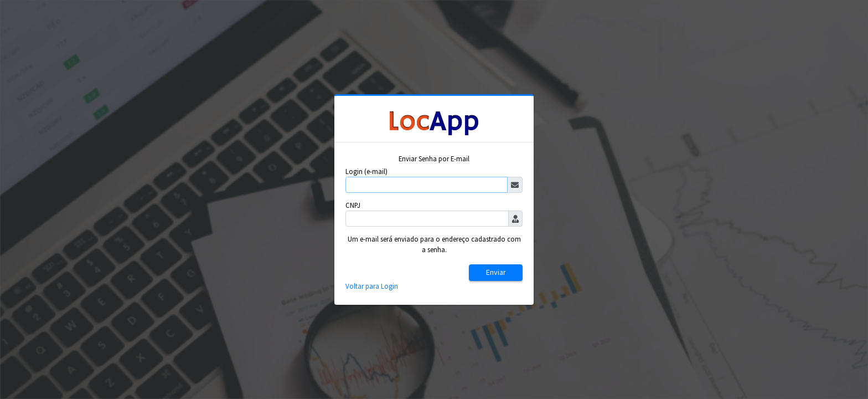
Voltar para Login (372, 286)
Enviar (496, 272)
